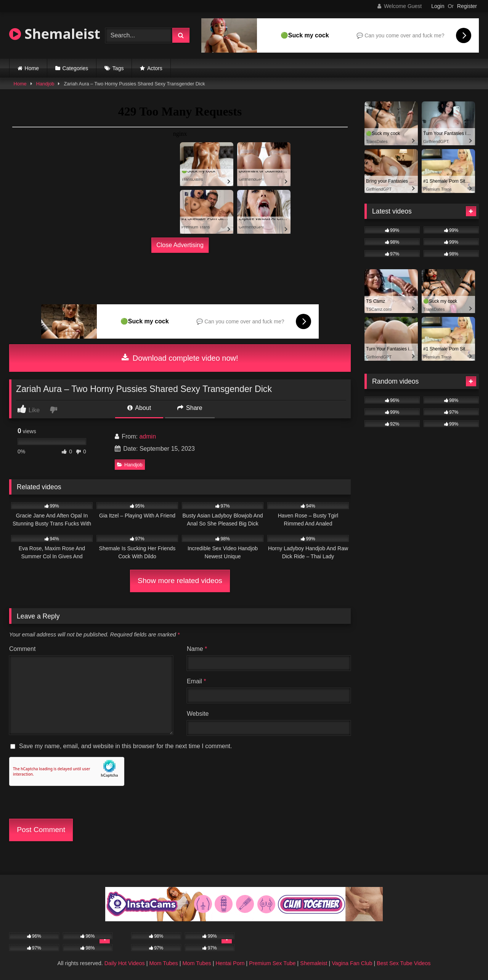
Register (467, 6)
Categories (75, 68)
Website (198, 714)
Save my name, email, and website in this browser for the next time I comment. (125, 746)
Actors (155, 68)
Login (438, 6)
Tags (118, 68)
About (139, 408)
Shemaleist (55, 34)
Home (32, 68)
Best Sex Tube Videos (404, 963)
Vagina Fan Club (352, 963)
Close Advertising (180, 245)
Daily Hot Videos (125, 963)
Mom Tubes (164, 963)
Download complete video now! (180, 358)
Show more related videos (180, 581)
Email (197, 681)
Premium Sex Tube (272, 963)
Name (197, 649)
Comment (22, 649)
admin (148, 436)
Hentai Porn (230, 963)
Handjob (45, 84)
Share (190, 408)
